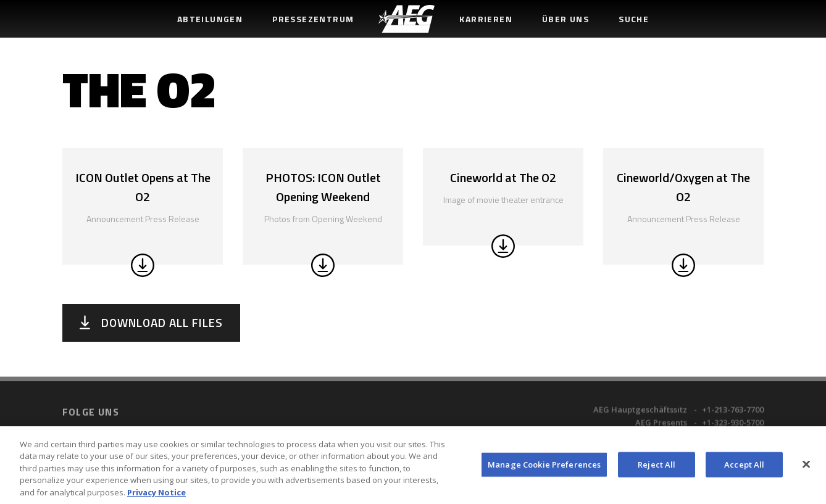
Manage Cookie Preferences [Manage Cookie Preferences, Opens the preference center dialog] (544, 469)
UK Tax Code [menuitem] (469, 427)
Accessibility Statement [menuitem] (395, 427)
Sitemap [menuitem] (516, 427)
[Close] (806, 469)
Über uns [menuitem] (565, 19)
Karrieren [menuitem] (486, 19)
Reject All (657, 469)
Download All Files (162, 322)
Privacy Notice (156, 497)
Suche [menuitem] (634, 19)
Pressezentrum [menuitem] (313, 19)
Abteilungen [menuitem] (210, 19)
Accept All (744, 469)
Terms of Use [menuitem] (262, 427)
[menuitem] (407, 19)
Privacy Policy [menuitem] (320, 427)
